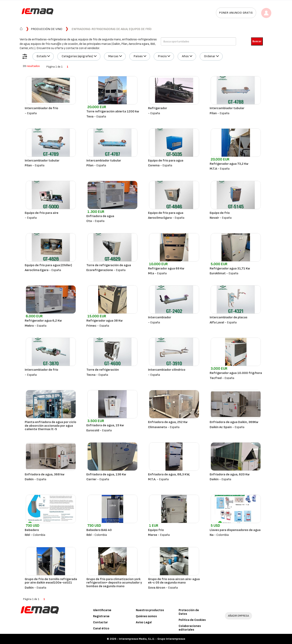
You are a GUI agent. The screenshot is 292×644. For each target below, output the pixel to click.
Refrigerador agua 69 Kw (166, 269)
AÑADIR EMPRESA (238, 616)
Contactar (100, 622)
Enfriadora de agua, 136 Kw (106, 474)
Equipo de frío (220, 213)
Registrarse (101, 616)
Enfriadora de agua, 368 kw (45, 474)
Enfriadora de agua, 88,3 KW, (169, 474)
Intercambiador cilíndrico (167, 370)
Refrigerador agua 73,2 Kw (229, 164)
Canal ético (101, 628)
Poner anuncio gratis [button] (236, 13)
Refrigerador (158, 108)
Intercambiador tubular (227, 108)
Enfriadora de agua (100, 216)
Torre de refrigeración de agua (109, 265)
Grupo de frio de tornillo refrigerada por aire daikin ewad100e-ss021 (51, 581)
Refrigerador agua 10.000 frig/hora (236, 373)
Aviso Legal (144, 622)
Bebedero (32, 530)
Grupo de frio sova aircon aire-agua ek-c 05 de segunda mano (174, 581)
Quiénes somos (146, 616)
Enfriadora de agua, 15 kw (105, 425)
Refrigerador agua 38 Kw (105, 321)
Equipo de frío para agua (166, 161)
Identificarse (102, 610)
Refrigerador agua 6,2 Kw (43, 321)
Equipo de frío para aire (42, 213)
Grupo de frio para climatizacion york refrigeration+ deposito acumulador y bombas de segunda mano (114, 583)
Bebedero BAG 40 (99, 530)
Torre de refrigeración (103, 370)
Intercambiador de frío (41, 108)
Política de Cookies (192, 620)
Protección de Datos (189, 612)
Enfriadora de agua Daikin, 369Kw (234, 422)
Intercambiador (160, 317)
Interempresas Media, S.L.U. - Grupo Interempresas (152, 639)
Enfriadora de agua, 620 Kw (230, 474)
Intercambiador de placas (229, 317)
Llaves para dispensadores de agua (235, 530)
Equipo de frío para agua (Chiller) (48, 265)
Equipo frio (156, 530)
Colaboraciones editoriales (190, 628)
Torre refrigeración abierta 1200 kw (113, 111)
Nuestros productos (150, 610)
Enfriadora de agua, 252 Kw (168, 422)
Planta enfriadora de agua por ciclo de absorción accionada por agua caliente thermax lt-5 (50, 426)
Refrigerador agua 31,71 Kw (230, 269)
